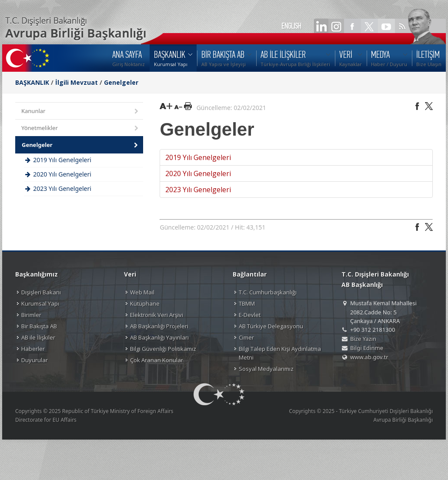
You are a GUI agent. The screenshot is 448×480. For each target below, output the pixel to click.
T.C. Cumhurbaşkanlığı (268, 292)
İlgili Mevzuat (77, 82)
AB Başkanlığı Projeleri (159, 326)
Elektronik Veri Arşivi (157, 315)
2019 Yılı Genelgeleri (198, 157)
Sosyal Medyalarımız (266, 369)
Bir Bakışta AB (39, 326)
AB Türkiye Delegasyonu (271, 326)
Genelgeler (121, 82)
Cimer (246, 337)
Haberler (33, 349)
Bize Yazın (363, 339)
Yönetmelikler (80, 128)
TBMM (247, 303)
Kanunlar (80, 112)
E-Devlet (250, 315)
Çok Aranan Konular (157, 360)
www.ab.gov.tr (369, 357)
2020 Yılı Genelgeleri (198, 173)
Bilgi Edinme (367, 348)
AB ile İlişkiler (38, 337)
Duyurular (35, 360)
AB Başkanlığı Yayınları (159, 337)
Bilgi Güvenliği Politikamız (163, 349)
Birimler (31, 315)
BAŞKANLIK (32, 82)
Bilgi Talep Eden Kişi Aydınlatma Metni (280, 353)
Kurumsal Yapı (40, 303)
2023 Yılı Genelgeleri (198, 190)
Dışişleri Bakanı (41, 292)
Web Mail (142, 292)
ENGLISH (291, 26)
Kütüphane (145, 303)
